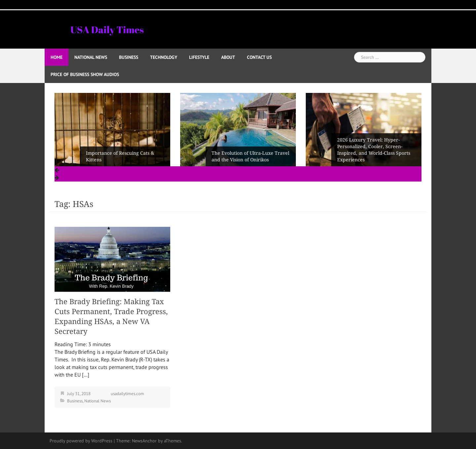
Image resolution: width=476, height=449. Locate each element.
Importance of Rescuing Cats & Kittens (120, 156)
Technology (164, 57)
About (228, 57)
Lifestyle (199, 57)
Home (57, 57)
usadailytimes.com (127, 394)
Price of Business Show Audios (85, 74)
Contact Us (259, 57)
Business (129, 57)
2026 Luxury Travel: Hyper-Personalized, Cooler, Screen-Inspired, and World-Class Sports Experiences (374, 150)
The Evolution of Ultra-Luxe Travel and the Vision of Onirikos (250, 156)
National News (91, 57)
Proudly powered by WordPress (81, 441)
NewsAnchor (144, 441)
